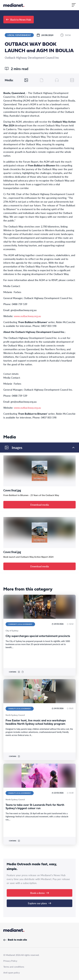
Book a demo (40, 893)
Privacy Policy (10, 961)
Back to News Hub (19, 20)
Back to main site (15, 940)
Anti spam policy (12, 973)
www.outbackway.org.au (27, 316)
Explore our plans (39, 903)
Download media (40, 505)
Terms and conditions (14, 967)
